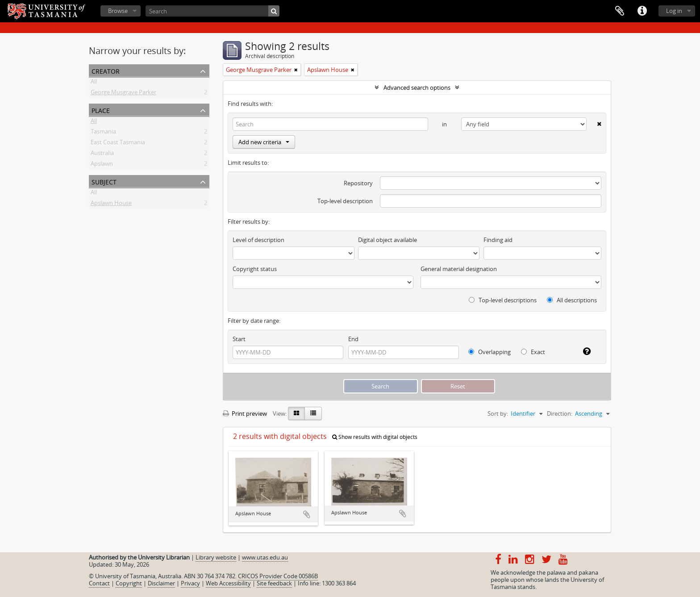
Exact (533, 352)
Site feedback (274, 583)
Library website (216, 557)
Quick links (642, 11)
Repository (358, 183)
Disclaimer (161, 583)
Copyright (129, 583)
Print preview (245, 413)
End (353, 339)
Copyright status (255, 269)
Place (101, 110)
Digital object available (387, 240)
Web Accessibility (228, 583)
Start (239, 339)
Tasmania (103, 133)
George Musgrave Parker (123, 94)
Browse (118, 11)
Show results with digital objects (375, 437)
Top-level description (345, 201)
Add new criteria (264, 142)
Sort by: (498, 413)
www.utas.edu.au (265, 557)
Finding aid (498, 240)
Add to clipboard (307, 514)
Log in (674, 11)
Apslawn (102, 165)
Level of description (258, 240)
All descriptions (572, 300)
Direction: (560, 413)
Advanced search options (417, 88)
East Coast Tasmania (118, 144)
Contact (99, 583)
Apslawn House (111, 205)
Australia (102, 154)
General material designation (459, 269)
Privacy (190, 583)
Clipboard (620, 11)
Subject (104, 181)
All (94, 83)
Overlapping (490, 352)
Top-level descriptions (503, 300)
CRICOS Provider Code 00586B (278, 576)
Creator (106, 70)
